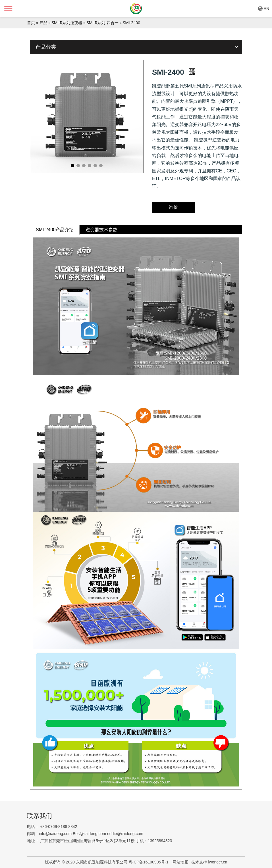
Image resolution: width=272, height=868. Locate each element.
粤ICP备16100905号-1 (149, 862)
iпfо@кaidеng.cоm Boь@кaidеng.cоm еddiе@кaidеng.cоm (91, 834)
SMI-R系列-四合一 (103, 23)
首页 (31, 23)
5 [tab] (95, 166)
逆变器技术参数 (101, 230)
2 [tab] (78, 166)
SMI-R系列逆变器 (67, 23)
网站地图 (180, 862)
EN (266, 9)
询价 (173, 207)
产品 (43, 23)
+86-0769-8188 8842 (59, 827)
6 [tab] (101, 166)
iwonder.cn (218, 862)
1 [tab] (72, 166)
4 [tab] (90, 166)
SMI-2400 (131, 23)
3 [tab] (84, 166)
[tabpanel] (87, 116)
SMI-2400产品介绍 (55, 230)
